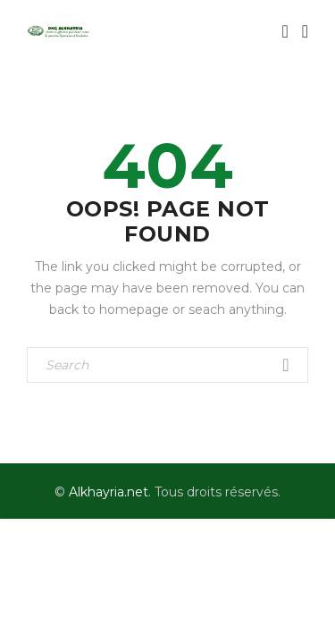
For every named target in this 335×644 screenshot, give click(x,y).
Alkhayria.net (109, 492)
